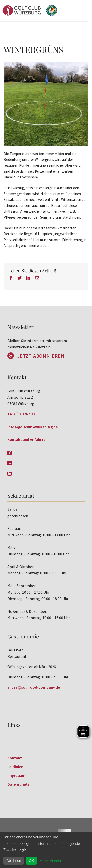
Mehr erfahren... (52, 861)
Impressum (17, 775)
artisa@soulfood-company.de (34, 687)
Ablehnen (14, 861)
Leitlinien (15, 767)
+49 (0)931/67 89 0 (22, 414)
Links (14, 725)
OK (31, 861)
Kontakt (15, 758)
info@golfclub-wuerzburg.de (33, 427)
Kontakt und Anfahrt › (26, 439)
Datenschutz (19, 784)
